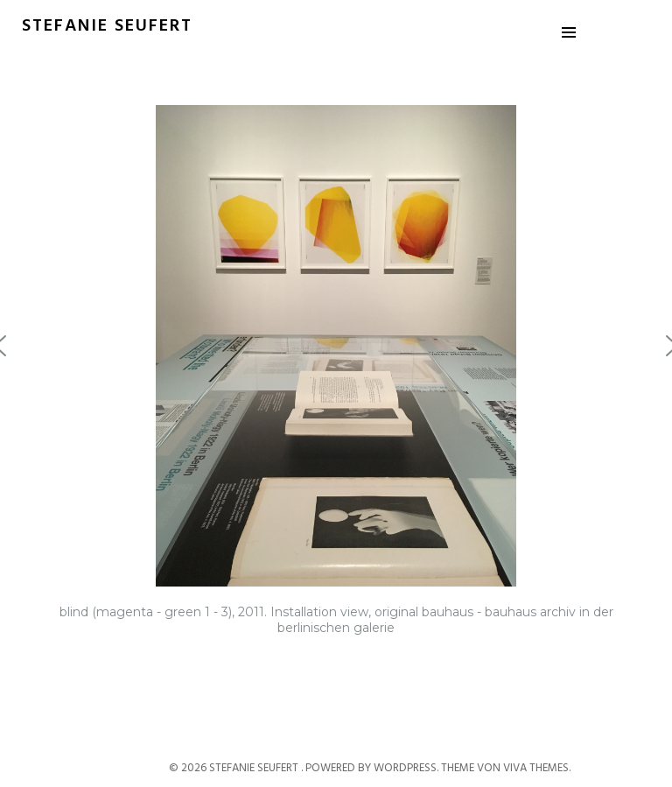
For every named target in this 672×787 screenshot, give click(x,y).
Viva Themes (536, 768)
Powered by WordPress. (373, 768)
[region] (336, 379)
